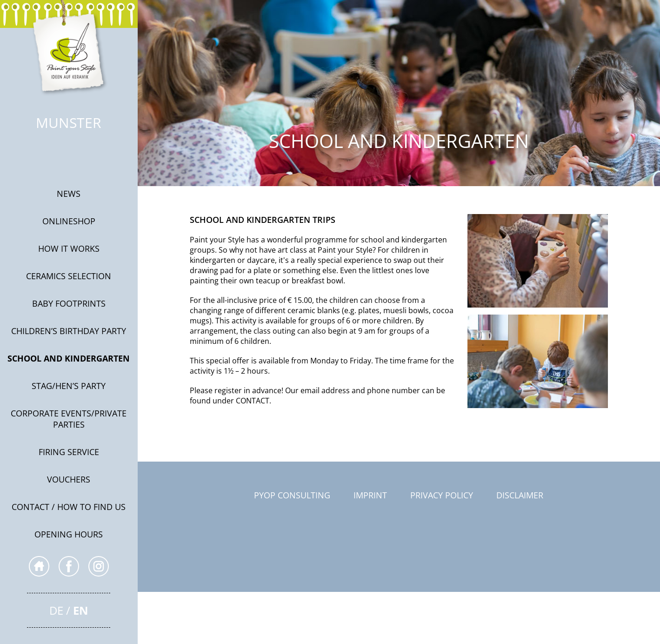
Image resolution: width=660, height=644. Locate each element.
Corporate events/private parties (69, 419)
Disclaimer (520, 495)
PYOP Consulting (292, 495)
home (39, 566)
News (69, 194)
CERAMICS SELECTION (69, 276)
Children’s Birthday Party (69, 331)
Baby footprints (69, 303)
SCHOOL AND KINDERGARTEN (69, 358)
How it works (69, 248)
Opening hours (69, 534)
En (81, 610)
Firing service (69, 452)
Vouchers (69, 479)
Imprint (370, 495)
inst (99, 566)
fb (69, 566)
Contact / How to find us (69, 507)
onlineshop (69, 221)
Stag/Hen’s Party (69, 386)
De (56, 610)
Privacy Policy (442, 495)
